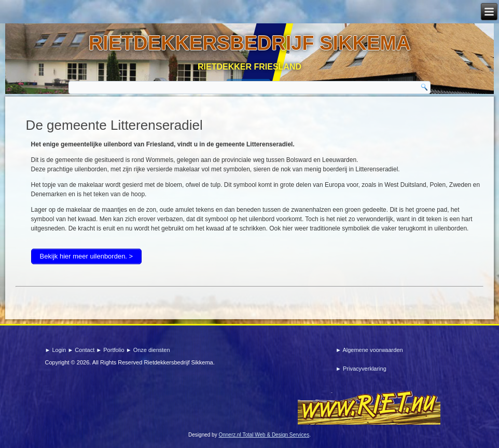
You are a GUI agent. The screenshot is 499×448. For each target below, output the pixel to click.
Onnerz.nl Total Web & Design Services (264, 435)
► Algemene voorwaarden (369, 350)
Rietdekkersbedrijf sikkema (250, 43)
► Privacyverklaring (361, 369)
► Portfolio (111, 350)
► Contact (82, 350)
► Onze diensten (148, 350)
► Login (56, 350)
